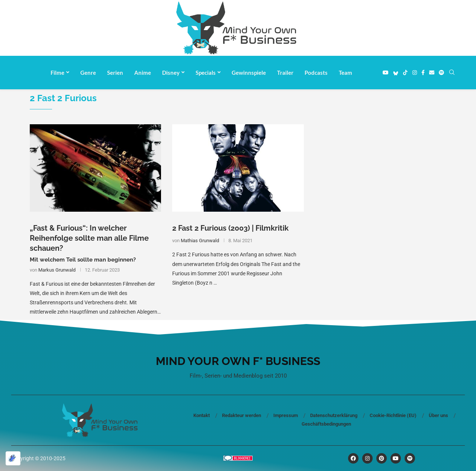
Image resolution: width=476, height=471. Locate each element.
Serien (115, 73)
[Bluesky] (396, 73)
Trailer (285, 73)
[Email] (432, 73)
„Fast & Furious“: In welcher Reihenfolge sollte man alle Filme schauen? (89, 238)
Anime (143, 73)
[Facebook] (423, 73)
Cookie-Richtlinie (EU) (393, 415)
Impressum (286, 415)
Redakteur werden (242, 415)
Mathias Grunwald (200, 241)
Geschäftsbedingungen (326, 424)
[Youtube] (386, 73)
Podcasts (316, 73)
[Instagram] (415, 73)
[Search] (452, 73)
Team (345, 73)
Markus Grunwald (57, 270)
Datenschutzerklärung (334, 415)
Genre (88, 73)
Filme (57, 73)
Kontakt (202, 415)
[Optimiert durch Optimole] (13, 458)
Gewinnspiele (249, 73)
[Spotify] (441, 73)
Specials (206, 73)
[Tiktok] (405, 73)
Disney (171, 73)
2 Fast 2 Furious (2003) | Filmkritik (230, 228)
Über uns (438, 415)
